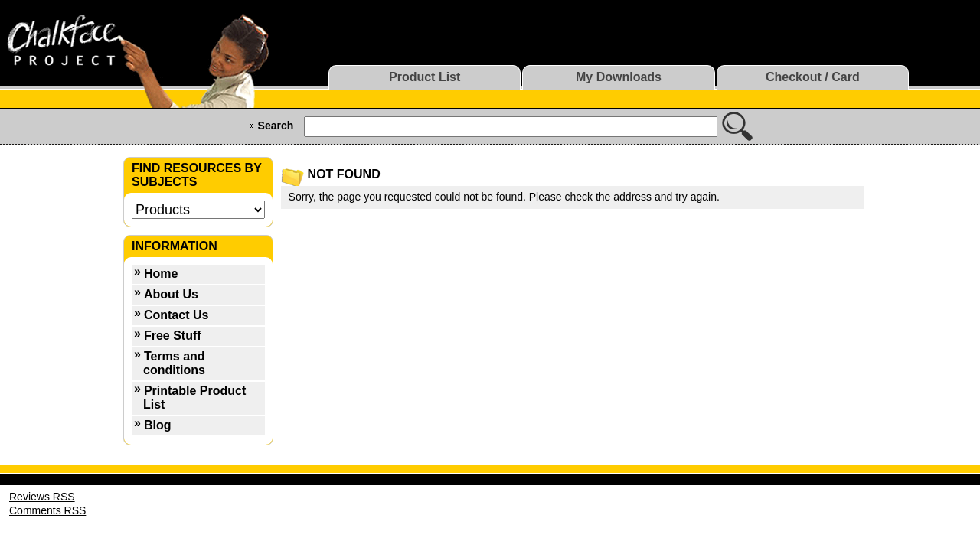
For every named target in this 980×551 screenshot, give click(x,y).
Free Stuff (173, 336)
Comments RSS (47, 510)
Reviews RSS (42, 497)
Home (161, 274)
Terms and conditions (174, 363)
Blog (158, 425)
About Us (171, 294)
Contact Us (176, 315)
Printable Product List (194, 398)
